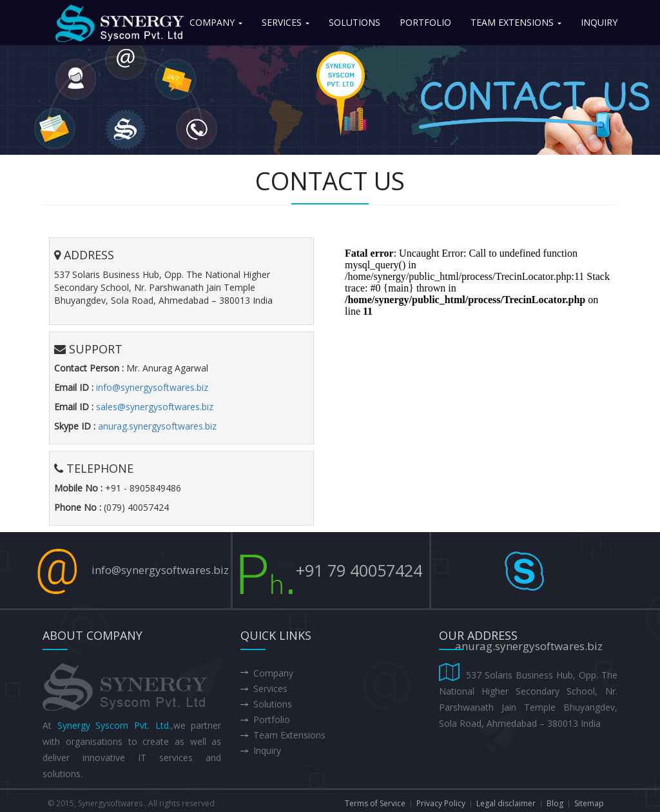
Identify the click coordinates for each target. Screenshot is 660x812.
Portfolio (425, 22)
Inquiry (599, 22)
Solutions (354, 22)
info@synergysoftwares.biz (152, 387)
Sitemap (589, 803)
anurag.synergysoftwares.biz (157, 426)
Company (216, 22)
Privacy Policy (441, 803)
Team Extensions (516, 22)
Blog (555, 803)
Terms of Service (375, 803)
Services (286, 22)
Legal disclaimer (506, 803)
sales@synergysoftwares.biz (155, 407)
